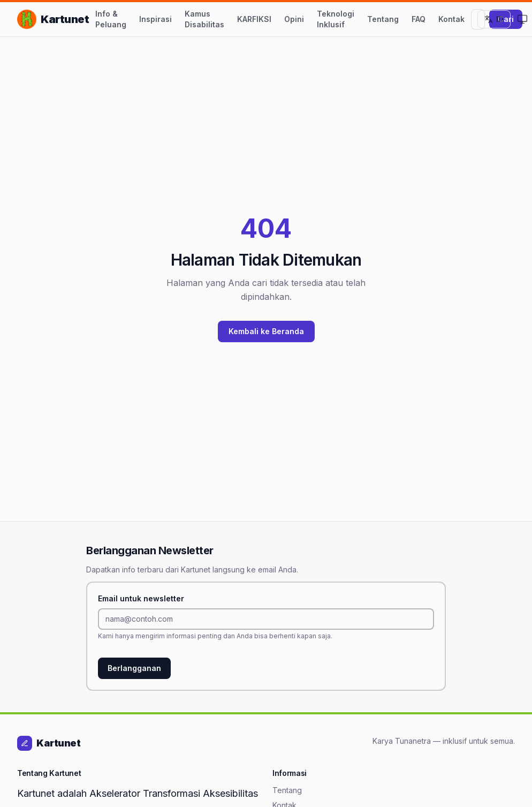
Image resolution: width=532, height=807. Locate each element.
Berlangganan (134, 668)
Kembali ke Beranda (266, 331)
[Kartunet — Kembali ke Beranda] (53, 19)
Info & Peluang (111, 19)
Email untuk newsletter (141, 598)
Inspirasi (155, 19)
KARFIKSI (254, 19)
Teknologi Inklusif (336, 19)
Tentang (383, 19)
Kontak (451, 19)
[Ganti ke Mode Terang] (522, 19)
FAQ (419, 19)
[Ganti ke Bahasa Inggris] (494, 19)
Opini (294, 19)
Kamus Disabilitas (204, 19)
